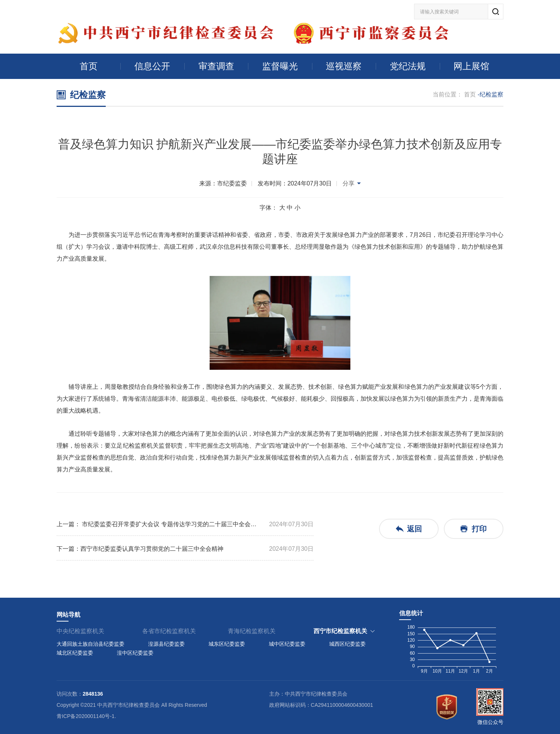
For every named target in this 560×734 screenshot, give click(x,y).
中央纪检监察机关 (80, 631)
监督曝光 (280, 66)
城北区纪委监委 (75, 653)
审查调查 (216, 66)
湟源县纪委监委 (166, 644)
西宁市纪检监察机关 (340, 631)
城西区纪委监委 (347, 644)
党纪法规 (408, 66)
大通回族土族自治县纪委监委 (90, 644)
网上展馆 (471, 66)
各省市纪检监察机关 (169, 631)
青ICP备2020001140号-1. (86, 716)
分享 (349, 183)
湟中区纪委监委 (135, 653)
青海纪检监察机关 (252, 631)
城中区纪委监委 (287, 644)
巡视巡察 (344, 66)
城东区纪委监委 (227, 644)
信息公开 (152, 66)
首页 (89, 66)
